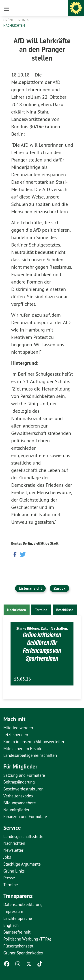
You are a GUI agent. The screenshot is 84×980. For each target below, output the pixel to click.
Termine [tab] (41, 610)
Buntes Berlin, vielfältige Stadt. (35, 543)
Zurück (59, 588)
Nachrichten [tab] (17, 610)
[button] (15, 554)
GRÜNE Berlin (15, 20)
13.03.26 (22, 679)
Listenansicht (30, 588)
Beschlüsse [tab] (65, 610)
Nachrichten (14, 25)
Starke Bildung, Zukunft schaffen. (42, 628)
